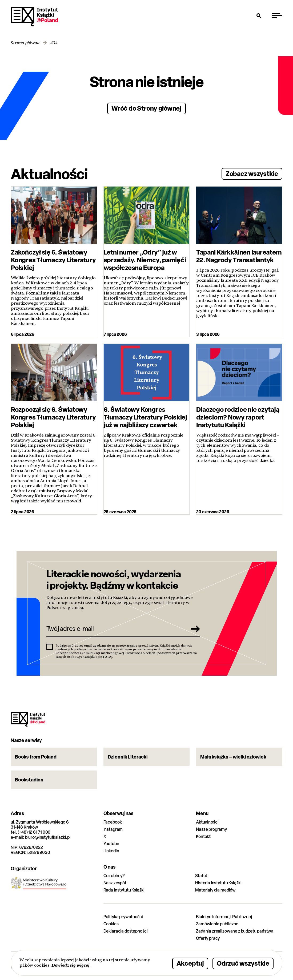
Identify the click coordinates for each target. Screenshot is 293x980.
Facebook (113, 822)
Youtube (111, 844)
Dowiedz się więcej (71, 965)
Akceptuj (190, 963)
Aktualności (207, 822)
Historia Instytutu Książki (218, 883)
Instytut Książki (34, 17)
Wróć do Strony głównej (146, 108)
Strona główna (25, 43)
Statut (201, 876)
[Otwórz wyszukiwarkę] (259, 15)
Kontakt (203, 836)
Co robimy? (114, 876)
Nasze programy (211, 829)
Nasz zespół (115, 883)
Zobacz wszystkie (252, 173)
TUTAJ (107, 657)
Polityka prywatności (123, 917)
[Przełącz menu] (277, 15)
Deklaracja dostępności (126, 931)
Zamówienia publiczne (217, 924)
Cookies (111, 924)
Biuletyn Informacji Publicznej (224, 917)
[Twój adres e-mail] (116, 629)
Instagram (113, 829)
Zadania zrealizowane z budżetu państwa (235, 931)
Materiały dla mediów (215, 890)
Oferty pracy (208, 938)
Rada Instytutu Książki (124, 890)
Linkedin (111, 851)
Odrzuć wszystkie (243, 963)
